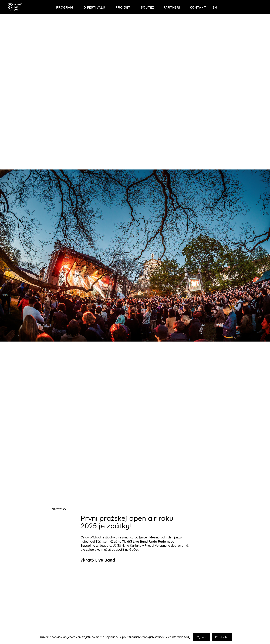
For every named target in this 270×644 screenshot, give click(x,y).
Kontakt (198, 7)
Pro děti (124, 7)
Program (65, 7)
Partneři (172, 7)
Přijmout (201, 637)
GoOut (134, 550)
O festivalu (94, 7)
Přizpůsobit (222, 637)
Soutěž (148, 7)
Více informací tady (178, 637)
